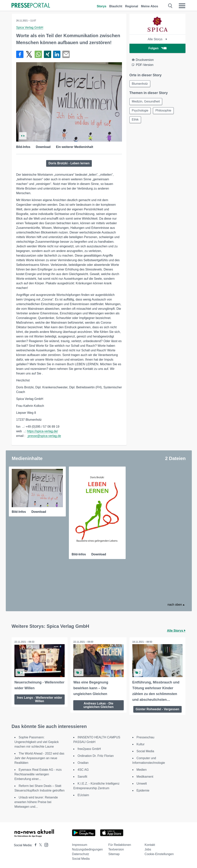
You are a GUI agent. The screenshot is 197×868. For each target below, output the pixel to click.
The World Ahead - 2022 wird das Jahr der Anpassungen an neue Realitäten (39, 758)
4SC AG (83, 770)
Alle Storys (157, 39)
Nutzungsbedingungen (87, 849)
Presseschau (146, 737)
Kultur (141, 744)
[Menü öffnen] (182, 6)
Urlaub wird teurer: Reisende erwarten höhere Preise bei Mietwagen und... (36, 802)
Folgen (157, 48)
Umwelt (142, 784)
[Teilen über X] (29, 54)
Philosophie (164, 111)
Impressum (80, 845)
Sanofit (82, 777)
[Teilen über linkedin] (57, 54)
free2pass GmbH (89, 749)
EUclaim (83, 795)
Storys (102, 6)
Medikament (145, 777)
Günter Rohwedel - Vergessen (157, 709)
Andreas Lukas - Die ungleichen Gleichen (98, 705)
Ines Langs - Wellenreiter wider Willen (40, 699)
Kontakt (150, 845)
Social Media (145, 751)
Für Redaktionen (120, 845)
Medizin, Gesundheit (146, 102)
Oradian (83, 763)
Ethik (135, 120)
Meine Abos (150, 6)
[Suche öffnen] (170, 6)
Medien (142, 770)
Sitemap (114, 854)
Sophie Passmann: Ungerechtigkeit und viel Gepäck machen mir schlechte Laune (37, 742)
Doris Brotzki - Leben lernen (69, 163)
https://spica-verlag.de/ (42, 431)
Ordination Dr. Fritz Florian (96, 756)
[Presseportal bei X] (39, 845)
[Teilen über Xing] (48, 54)
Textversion (116, 849)
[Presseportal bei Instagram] (45, 845)
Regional (132, 6)
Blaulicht (116, 6)
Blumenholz (140, 84)
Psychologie (140, 111)
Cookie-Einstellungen (159, 854)
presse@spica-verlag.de (44, 436)
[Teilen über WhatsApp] (38, 54)
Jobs (148, 849)
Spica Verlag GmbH (30, 27)
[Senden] (66, 54)
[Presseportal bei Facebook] (34, 845)
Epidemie (143, 790)
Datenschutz (81, 854)
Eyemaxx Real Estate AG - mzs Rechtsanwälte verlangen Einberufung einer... (38, 774)
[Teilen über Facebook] (20, 54)
